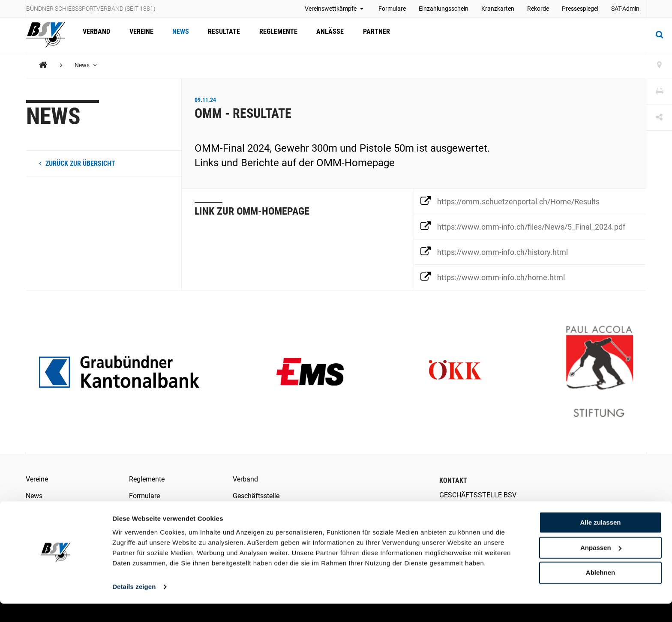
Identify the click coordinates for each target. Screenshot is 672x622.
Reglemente (270, 34)
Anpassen (601, 566)
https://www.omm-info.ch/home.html (493, 277)
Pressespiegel (580, 9)
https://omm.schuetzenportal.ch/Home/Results (510, 201)
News (176, 34)
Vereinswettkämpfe (335, 9)
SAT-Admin (625, 9)
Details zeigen (134, 605)
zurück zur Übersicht (77, 163)
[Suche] (659, 35)
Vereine (138, 34)
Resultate (217, 34)
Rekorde (538, 9)
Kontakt (244, 512)
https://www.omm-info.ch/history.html (494, 251)
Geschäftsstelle (256, 496)
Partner (364, 34)
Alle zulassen (600, 541)
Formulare (392, 9)
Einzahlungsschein (444, 9)
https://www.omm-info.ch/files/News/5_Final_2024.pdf (523, 226)
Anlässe (320, 34)
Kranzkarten (498, 9)
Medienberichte (152, 512)
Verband (96, 34)
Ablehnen (600, 591)
